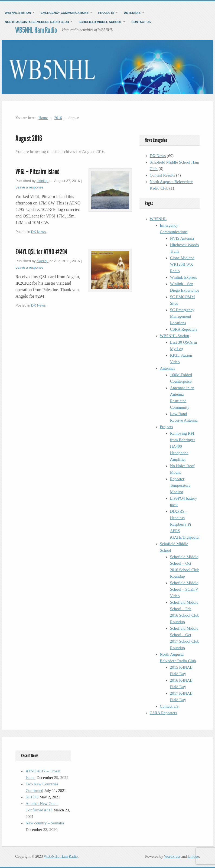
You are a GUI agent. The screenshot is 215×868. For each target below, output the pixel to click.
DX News (38, 232)
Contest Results (162, 175)
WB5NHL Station (18, 13)
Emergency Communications (65, 13)
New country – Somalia (45, 823)
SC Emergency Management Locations (182, 316)
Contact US (141, 22)
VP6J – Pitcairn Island (38, 172)
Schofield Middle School (100, 22)
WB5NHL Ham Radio (36, 30)
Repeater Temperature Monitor (180, 485)
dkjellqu (43, 181)
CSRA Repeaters (184, 329)
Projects (106, 13)
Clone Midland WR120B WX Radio (182, 264)
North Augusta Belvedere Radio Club (37, 22)
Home (43, 118)
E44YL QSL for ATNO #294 (41, 252)
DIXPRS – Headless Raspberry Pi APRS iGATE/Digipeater (185, 524)
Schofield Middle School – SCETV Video (184, 589)
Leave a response (29, 187)
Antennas (132, 13)
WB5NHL (158, 219)
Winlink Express (184, 277)
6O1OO (32, 797)
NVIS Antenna (182, 238)
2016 (58, 118)
